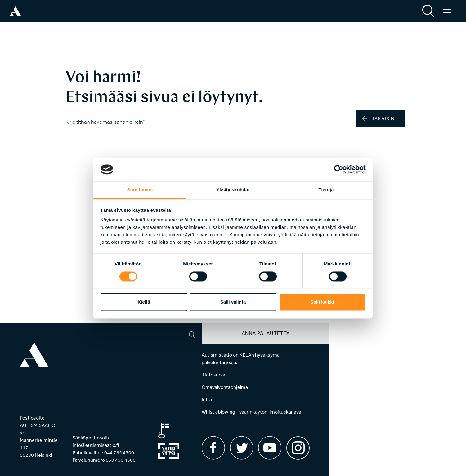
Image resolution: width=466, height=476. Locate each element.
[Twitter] (242, 448)
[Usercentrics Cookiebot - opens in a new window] (339, 169)
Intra (207, 399)
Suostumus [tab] (140, 190)
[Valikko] (447, 11)
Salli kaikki (322, 302)
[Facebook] (213, 448)
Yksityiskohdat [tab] (233, 190)
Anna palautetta (266, 333)
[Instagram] (298, 446)
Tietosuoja (213, 375)
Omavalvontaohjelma (225, 387)
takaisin (379, 118)
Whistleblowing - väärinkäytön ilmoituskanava (251, 412)
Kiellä (144, 302)
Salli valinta (233, 302)
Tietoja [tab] (326, 190)
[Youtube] (270, 448)
